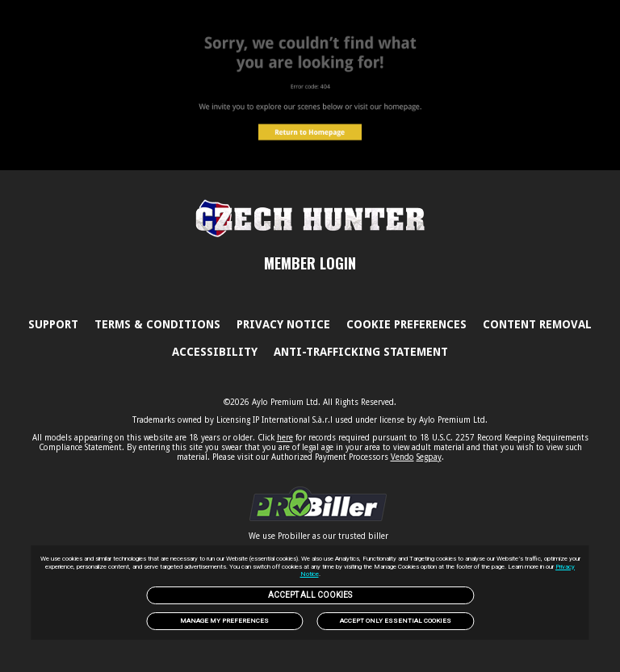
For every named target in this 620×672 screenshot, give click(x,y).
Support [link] (53, 324)
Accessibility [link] (215, 352)
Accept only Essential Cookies (396, 621)
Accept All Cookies (310, 595)
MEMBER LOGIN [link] (310, 263)
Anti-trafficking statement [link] (361, 352)
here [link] (285, 438)
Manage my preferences (224, 621)
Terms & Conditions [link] (157, 324)
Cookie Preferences (406, 324)
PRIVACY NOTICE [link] (283, 324)
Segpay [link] (429, 457)
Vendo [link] (402, 457)
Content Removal (537, 324)
